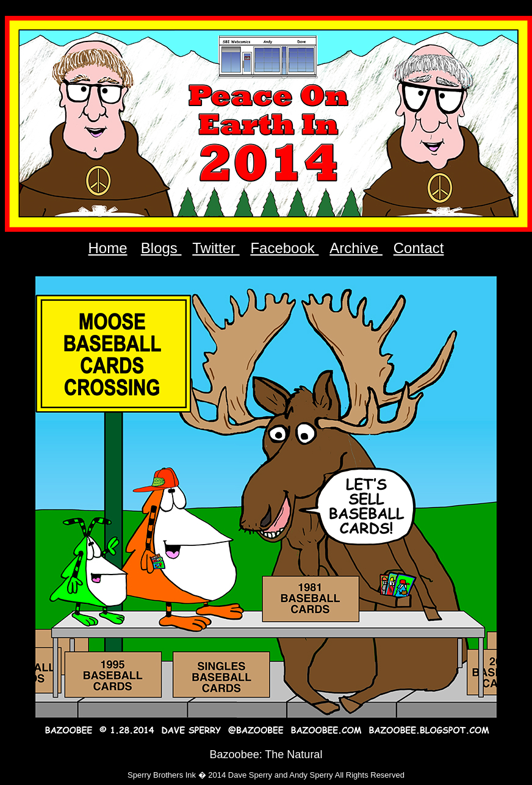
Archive (356, 248)
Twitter (216, 248)
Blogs (161, 248)
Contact (419, 248)
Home (108, 248)
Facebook (284, 248)
